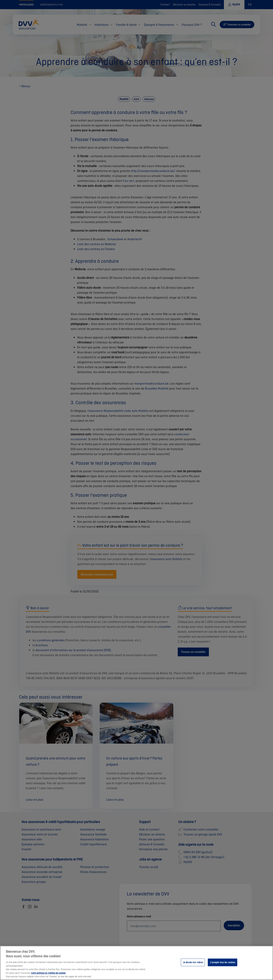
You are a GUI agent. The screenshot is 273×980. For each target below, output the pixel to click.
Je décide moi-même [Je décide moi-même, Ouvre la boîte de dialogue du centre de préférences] (193, 967)
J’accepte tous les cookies (222, 967)
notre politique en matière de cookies (48, 977)
